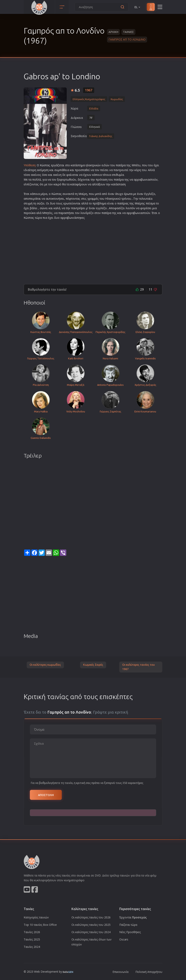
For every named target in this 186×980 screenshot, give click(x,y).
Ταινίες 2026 (32, 932)
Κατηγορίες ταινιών (36, 917)
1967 (89, 90)
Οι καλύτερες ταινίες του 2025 (91, 925)
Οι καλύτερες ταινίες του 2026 (91, 917)
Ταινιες (128, 32)
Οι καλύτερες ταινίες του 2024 (91, 932)
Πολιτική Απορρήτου (149, 972)
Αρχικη (113, 32)
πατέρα (121, 165)
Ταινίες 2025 (32, 939)
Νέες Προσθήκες (130, 932)
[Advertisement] (93, 250)
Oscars (124, 939)
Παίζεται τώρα (128, 925)
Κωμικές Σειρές (93, 665)
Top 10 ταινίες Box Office (40, 925)
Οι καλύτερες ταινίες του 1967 (139, 667)
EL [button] (138, 7)
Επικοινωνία (120, 972)
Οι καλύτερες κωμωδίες (45, 665)
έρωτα (128, 194)
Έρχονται (133, 917)
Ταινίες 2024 (32, 947)
